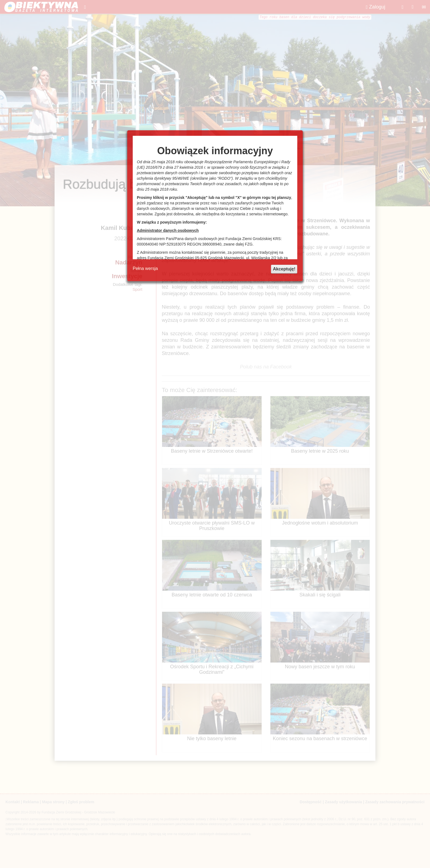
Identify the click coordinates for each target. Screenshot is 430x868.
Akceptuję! (284, 269)
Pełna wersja (145, 268)
